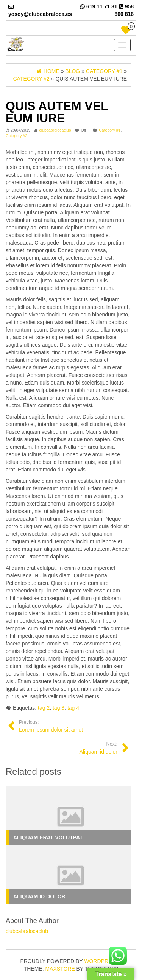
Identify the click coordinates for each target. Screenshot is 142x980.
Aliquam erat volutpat (48, 837)
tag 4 (73, 708)
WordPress (101, 961)
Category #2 (16, 136)
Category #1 (110, 130)
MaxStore (60, 969)
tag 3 (59, 708)
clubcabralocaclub (55, 130)
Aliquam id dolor (39, 896)
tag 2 (44, 708)
